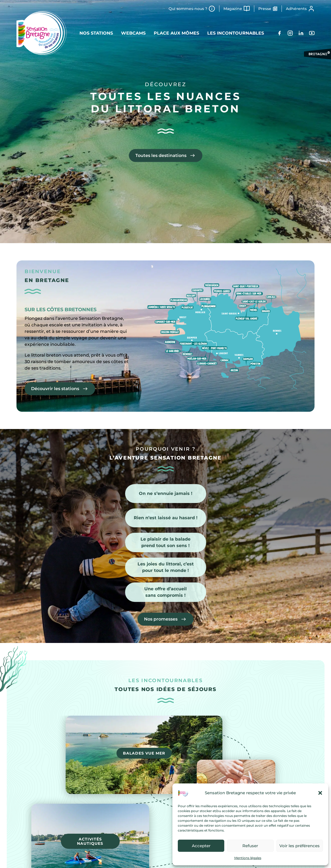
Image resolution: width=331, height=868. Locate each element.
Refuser (250, 846)
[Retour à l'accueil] (41, 33)
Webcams (133, 33)
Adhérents (296, 9)
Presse (265, 9)
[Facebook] (279, 33)
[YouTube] (312, 33)
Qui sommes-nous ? (188, 9)
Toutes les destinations (161, 155)
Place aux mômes (176, 33)
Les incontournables (236, 33)
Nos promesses (161, 619)
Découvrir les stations (55, 389)
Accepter (201, 846)
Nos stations (96, 33)
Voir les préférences (300, 846)
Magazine (233, 9)
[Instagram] (290, 33)
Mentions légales (248, 858)
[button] (320, 793)
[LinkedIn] (301, 33)
